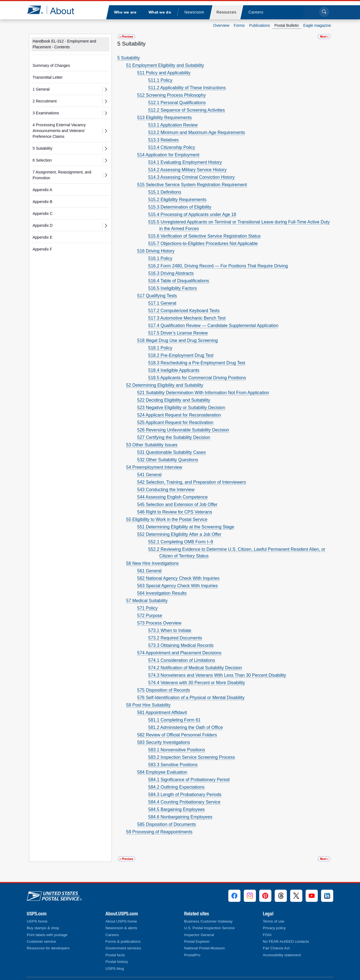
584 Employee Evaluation (162, 772)
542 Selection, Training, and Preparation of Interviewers (192, 482)
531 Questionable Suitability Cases (171, 452)
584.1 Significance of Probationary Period (189, 780)
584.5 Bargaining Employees (177, 809)
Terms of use (274, 921)
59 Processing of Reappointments (159, 832)
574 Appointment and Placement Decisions (179, 653)
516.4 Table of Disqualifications (179, 281)
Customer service (41, 941)
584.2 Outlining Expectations (176, 787)
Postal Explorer (197, 941)
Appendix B (43, 202)
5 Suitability (43, 148)
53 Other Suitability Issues (152, 445)
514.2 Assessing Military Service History (187, 170)
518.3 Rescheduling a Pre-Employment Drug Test (197, 363)
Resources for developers (48, 948)
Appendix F (42, 249)
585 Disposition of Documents (167, 824)
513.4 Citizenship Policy (172, 147)
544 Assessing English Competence (172, 497)
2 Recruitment (45, 101)
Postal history (117, 962)
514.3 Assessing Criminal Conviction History (191, 177)
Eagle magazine (317, 25)
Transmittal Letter (47, 77)
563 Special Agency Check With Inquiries (178, 586)
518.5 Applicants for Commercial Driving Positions (197, 378)
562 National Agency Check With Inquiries (178, 578)
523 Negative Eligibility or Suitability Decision (181, 408)
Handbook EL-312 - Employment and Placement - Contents (64, 44)
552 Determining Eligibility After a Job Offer (179, 534)
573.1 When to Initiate (170, 630)
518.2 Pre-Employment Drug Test (181, 355)
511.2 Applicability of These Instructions (187, 88)
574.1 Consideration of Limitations (182, 660)
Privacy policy (274, 928)
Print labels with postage (47, 935)
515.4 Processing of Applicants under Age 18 (192, 214)
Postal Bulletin (287, 25)
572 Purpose (150, 616)
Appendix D (43, 225)
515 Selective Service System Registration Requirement (192, 185)
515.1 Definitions (165, 192)
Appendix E (43, 237)
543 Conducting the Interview (166, 490)
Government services (123, 948)
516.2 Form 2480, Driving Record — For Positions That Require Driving (218, 266)
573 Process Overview (159, 623)
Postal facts (115, 955)
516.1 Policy (160, 258)
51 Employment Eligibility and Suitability (165, 65)
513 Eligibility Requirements (164, 118)
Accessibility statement (282, 955)
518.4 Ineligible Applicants (174, 370)
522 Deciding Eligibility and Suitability (174, 400)
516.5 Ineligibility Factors (173, 288)
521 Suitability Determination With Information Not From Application (203, 393)
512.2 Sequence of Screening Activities (187, 110)
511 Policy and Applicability (164, 73)
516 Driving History (156, 251)
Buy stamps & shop (43, 928)
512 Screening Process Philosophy (171, 95)
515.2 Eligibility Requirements (177, 200)
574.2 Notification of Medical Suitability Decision (195, 668)
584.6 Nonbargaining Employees (180, 817)
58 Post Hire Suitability (148, 705)
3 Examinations (46, 113)
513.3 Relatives (163, 140)
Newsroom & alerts (121, 928)
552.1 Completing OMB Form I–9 (181, 542)
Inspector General (199, 935)
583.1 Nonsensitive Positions (177, 750)
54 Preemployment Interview (154, 467)
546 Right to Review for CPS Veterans (175, 512)
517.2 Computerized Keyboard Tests (184, 311)
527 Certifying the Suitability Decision (174, 437)
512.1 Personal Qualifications (177, 103)
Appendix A (42, 190)
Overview (221, 25)
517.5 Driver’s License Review (178, 333)
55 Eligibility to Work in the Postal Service (167, 519)
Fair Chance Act (276, 948)
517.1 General (162, 303)
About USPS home (121, 921)
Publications (260, 25)
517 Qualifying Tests (157, 296)
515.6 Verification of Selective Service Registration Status (204, 236)
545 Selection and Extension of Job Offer (177, 505)
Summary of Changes (51, 65)
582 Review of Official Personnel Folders (177, 735)
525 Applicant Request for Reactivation (175, 422)
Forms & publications (123, 941)
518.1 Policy (160, 348)
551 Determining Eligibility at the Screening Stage (186, 527)
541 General (149, 475)
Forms (239, 25)
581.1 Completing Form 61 (174, 720)
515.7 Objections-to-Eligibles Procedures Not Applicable (203, 243)
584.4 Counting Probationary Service (184, 802)
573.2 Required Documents (175, 638)
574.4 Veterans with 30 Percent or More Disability (197, 683)
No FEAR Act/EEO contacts (286, 941)
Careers (112, 935)
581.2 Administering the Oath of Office (186, 727)
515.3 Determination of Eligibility (180, 207)
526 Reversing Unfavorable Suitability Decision (183, 430)
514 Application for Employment (168, 155)
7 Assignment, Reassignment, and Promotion (62, 175)
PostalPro (192, 955)
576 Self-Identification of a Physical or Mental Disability (191, 698)
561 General (149, 571)
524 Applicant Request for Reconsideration (179, 415)
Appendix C (43, 214)
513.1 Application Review (173, 125)
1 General (41, 89)
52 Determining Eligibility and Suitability (165, 385)
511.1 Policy (160, 80)
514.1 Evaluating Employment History (185, 162)
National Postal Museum (204, 948)
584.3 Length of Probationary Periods (185, 795)
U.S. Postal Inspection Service (209, 928)
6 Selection (42, 160)
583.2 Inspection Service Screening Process (192, 757)
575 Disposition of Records (164, 690)
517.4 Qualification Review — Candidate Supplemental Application (213, 326)
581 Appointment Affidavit (162, 712)
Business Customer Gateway (208, 921)
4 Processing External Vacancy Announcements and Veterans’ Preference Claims (59, 131)
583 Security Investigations (164, 742)
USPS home (37, 921)
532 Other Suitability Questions (168, 460)
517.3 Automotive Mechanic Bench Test (187, 318)
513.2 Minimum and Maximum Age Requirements (197, 132)
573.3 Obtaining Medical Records (181, 645)
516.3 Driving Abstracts (171, 273)
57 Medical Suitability (147, 601)
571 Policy (147, 608)
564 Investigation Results (162, 593)
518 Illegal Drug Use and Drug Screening (178, 340)
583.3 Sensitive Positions (173, 765)
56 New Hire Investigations (152, 563)
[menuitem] (125, 12)
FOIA (267, 935)
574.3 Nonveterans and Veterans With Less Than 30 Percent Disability (217, 675)
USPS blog (115, 969)
